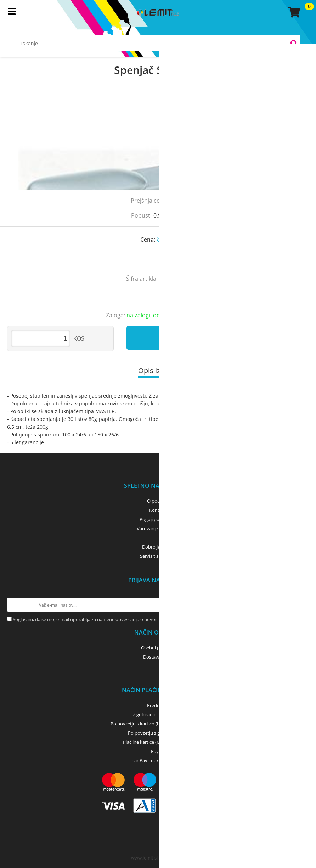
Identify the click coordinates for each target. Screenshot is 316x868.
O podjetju (158, 501)
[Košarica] (293, 12)
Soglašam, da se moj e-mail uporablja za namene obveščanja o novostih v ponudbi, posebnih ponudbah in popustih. (135, 619)
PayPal (158, 751)
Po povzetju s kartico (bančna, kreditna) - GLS (158, 724)
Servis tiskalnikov (158, 556)
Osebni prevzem (158, 648)
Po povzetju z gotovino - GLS (158, 733)
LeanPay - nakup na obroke (158, 760)
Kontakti (158, 510)
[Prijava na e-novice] (302, 605)
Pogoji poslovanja (158, 519)
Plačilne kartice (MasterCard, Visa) (158, 742)
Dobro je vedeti (158, 547)
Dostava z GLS (158, 657)
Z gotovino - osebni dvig (158, 714)
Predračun (158, 705)
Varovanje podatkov (158, 528)
